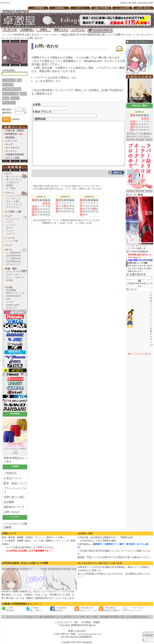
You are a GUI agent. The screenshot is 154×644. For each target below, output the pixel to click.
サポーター (12, 308)
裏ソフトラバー (14, 177)
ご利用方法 (10, 473)
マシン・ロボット (15, 277)
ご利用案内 (38, 8)
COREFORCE (14, 296)
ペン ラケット (13, 198)
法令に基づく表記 (89, 617)
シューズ (10, 238)
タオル (10, 228)
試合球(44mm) (14, 261)
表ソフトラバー (14, 180)
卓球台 (10, 280)
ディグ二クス (9, 102)
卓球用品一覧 (117, 617)
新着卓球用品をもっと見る (15, 460)
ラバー (9, 174)
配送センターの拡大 (44, 591)
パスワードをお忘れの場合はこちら (56, 77)
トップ (6, 35)
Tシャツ (10, 231)
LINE (9, 609)
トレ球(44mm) (14, 258)
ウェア (9, 216)
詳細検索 (15, 119)
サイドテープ (13, 207)
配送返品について (54, 617)
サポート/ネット (15, 274)
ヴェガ (23, 94)
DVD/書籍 (11, 290)
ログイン (80, 8)
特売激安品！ (14, 134)
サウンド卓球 (12, 158)
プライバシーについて (15, 490)
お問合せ (143, 617)
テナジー (15, 98)
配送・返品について (15, 483)
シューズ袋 (12, 241)
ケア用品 (11, 188)
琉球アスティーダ (15, 293)
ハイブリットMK (10, 94)
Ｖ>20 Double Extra (12, 89)
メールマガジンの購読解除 (15, 526)
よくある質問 (123, 8)
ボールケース (13, 264)
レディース (11, 141)
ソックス (11, 225)
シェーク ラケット (16, 196)
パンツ (10, 222)
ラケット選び (13, 201)
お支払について (13, 478)
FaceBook (58, 609)
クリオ (10, 302)
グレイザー (8, 85)
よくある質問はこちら (48, 81)
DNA (19, 80)
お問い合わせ (35, 38)
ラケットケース (14, 204)
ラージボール (12, 148)
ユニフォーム (13, 219)
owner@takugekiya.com (89, 634)
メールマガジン (134, 609)
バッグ (9, 245)
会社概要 (9, 502)
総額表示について (14, 507)
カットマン (11, 151)
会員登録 (59, 8)
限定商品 (10, 137)
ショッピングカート (138, 42)
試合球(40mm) (14, 255)
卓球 (84, 622)
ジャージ (11, 234)
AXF (9, 299)
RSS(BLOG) (86, 609)
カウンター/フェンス (17, 272)
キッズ (9, 144)
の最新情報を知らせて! (140, 263)
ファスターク (9, 80)
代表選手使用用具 (15, 155)
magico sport (13, 305)
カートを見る (25, 617)
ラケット (10, 193)
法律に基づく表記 (14, 497)
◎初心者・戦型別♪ (15, 130)
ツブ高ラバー (13, 182)
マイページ (12, 617)
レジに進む (38, 617)
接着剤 (10, 185)
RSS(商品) (110, 609)
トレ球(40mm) (14, 253)
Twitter (34, 609)
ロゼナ (6, 98)
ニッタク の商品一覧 (136, 248)
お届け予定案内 (102, 8)
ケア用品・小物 (13, 212)
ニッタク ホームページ (137, 246)
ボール (9, 250)
